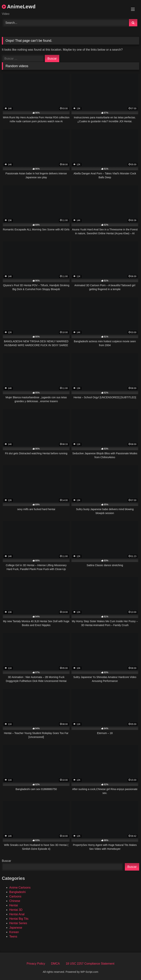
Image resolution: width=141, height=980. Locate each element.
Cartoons (15, 896)
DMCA (55, 964)
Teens (13, 937)
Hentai (14, 905)
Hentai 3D (16, 910)
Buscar (6, 861)
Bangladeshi (17, 892)
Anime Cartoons (20, 888)
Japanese (16, 928)
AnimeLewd (19, 6)
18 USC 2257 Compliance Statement (90, 964)
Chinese (15, 901)
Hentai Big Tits (19, 919)
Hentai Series (18, 923)
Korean (14, 932)
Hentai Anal (17, 914)
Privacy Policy (36, 964)
